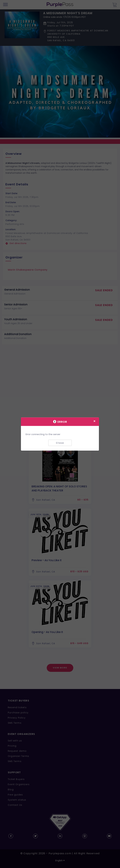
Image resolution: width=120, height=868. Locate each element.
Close (60, 443)
